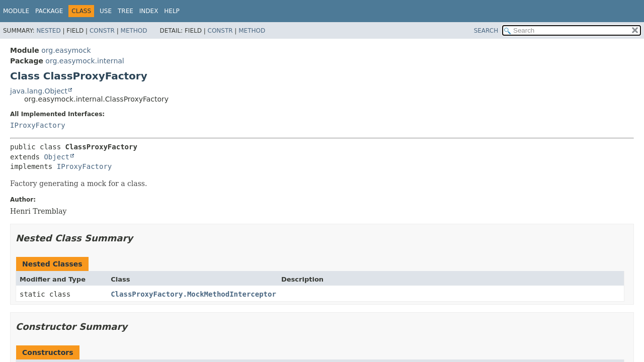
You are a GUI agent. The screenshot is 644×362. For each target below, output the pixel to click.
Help (172, 11)
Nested (48, 31)
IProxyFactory (38, 125)
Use (106, 11)
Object (57, 157)
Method (134, 31)
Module (16, 11)
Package (49, 11)
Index (149, 11)
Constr (102, 31)
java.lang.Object (39, 91)
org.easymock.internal (85, 61)
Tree (126, 11)
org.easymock (66, 50)
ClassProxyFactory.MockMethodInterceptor (193, 294)
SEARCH (486, 31)
